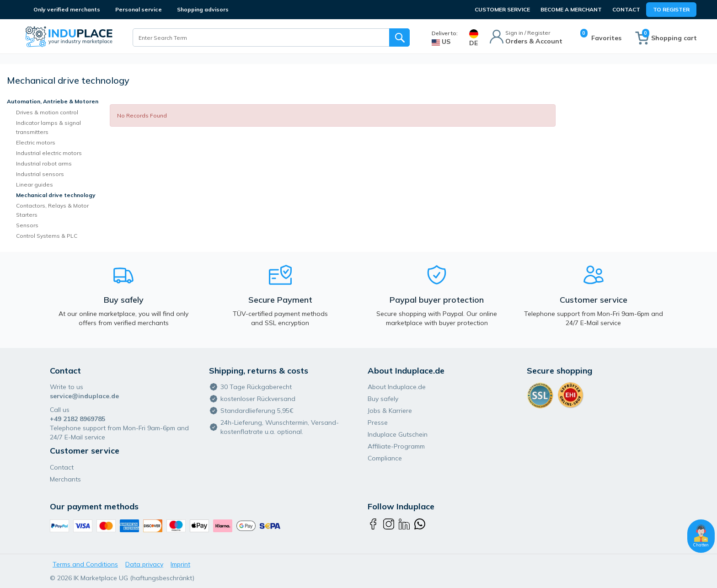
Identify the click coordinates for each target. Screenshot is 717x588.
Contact (626, 9)
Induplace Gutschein (398, 434)
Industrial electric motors (49, 153)
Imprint (180, 564)
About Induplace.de (397, 387)
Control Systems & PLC (47, 236)
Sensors (27, 225)
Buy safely (383, 399)
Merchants (65, 479)
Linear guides (35, 184)
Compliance (385, 458)
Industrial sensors (40, 174)
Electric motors (36, 142)
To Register (671, 9)
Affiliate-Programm (396, 446)
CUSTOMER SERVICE (502, 9)
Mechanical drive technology (56, 195)
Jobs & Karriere (390, 411)
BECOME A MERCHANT (571, 9)
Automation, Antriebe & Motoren (53, 101)
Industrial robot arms (44, 163)
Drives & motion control (47, 112)
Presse (378, 422)
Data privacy (144, 564)
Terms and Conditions (85, 564)
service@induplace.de (84, 396)
